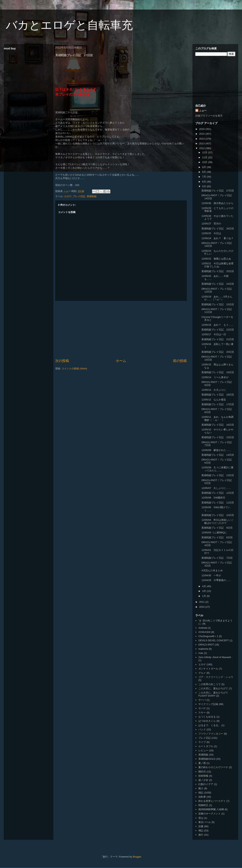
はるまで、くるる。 (210, 725)
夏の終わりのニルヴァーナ (213, 767)
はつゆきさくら (207, 721)
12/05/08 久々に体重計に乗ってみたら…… (217, 469)
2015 (202, 134)
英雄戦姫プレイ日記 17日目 (218, 404)
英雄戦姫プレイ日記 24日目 (218, 284)
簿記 (201, 831)
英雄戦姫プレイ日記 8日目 (217, 537)
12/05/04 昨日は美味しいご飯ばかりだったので (217, 521)
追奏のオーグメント (210, 814)
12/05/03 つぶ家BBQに (214, 532)
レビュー (203, 750)
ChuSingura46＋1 (208, 636)
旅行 (201, 835)
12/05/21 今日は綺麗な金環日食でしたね (217, 265)
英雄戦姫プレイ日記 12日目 (218, 493)
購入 (201, 788)
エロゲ (68, 196)
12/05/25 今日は (211, 233)
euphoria (203, 649)
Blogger (137, 857)
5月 (204, 186)
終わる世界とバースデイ (212, 801)
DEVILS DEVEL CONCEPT (214, 640)
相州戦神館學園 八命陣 (211, 809)
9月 (204, 167)
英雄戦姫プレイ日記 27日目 (218, 191)
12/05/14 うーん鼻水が (215, 377)
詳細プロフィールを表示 (209, 116)
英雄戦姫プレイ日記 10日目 (218, 515)
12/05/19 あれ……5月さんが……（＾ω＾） (217, 298)
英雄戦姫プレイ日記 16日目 (218, 425)
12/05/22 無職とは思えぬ (216, 259)
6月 (204, 182)
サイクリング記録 (208, 704)
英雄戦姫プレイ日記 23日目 (218, 304)
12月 (205, 152)
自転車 (202, 797)
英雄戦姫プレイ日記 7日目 (217, 558)
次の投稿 (62, 361)
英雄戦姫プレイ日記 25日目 (218, 271)
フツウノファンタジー (211, 734)
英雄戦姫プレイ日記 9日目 (217, 528)
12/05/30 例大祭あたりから (217, 203)
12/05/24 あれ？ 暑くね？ (217, 238)
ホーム (121, 361)
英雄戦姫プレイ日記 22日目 (218, 330)
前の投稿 (180, 361)
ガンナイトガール (208, 669)
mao (201, 653)
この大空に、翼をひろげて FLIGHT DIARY (213, 694)
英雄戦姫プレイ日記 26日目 (218, 229)
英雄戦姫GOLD (207, 759)
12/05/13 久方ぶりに (214, 390)
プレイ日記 (79, 196)
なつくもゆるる (207, 717)
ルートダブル (206, 746)
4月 (204, 586)
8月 (204, 172)
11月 (205, 157)
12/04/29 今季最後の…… (216, 580)
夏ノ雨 (202, 763)
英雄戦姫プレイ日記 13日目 (218, 475)
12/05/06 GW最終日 (213, 498)
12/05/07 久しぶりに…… (216, 488)
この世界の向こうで (210, 684)
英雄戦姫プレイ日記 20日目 (218, 352)
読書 (201, 826)
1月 (204, 596)
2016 (202, 129)
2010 (202, 607)
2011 (202, 602)
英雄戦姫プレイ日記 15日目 (218, 437)
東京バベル (205, 822)
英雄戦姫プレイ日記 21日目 (218, 339)
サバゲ (202, 708)
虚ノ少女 (203, 780)
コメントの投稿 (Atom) (74, 368)
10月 (205, 162)
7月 (204, 177)
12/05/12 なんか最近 (214, 400)
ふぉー (203, 111)
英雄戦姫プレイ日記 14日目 (218, 455)
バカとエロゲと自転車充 (69, 25)
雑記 (201, 793)
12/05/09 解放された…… (216, 450)
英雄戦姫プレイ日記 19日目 (218, 372)
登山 (201, 818)
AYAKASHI (204, 632)
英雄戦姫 (92, 196)
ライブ (202, 742)
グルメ (202, 673)
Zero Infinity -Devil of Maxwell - (215, 657)
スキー (202, 712)
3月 (204, 591)
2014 (202, 139)
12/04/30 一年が (211, 575)
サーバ (202, 700)
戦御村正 (203, 805)
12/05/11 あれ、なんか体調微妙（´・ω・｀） (217, 418)
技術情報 (203, 776)
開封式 (202, 772)
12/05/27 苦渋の (211, 224)
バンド (202, 729)
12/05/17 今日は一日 (214, 334)
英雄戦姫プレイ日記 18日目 (218, 395)
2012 (202, 148)
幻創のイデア (206, 784)
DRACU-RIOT (206, 645)
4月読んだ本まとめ (212, 570)
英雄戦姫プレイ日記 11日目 (218, 503)
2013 (202, 143)
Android (203, 628)
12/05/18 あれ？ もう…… (217, 325)
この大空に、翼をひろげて (213, 688)
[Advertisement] (121, 330)
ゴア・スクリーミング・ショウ (216, 677)
